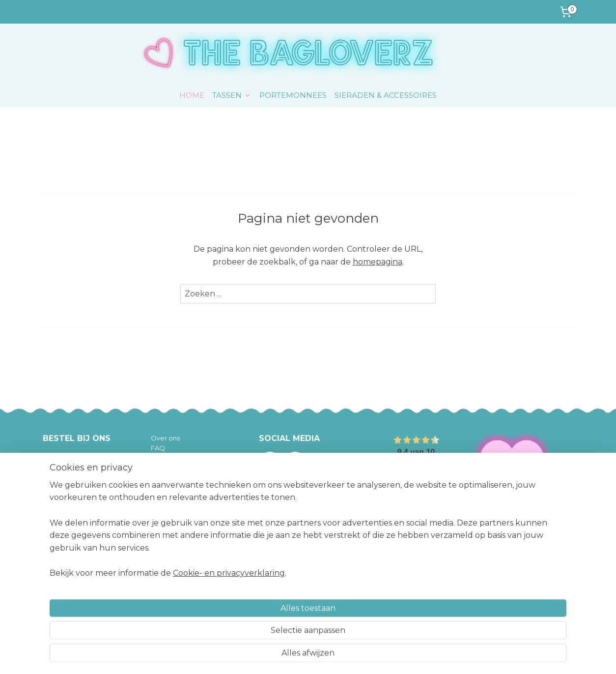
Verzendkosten (175, 458)
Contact (164, 509)
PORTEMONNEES (293, 95)
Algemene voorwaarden (190, 489)
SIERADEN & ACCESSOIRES (386, 95)
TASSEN (232, 95)
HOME (192, 95)
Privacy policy (173, 499)
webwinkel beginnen (326, 656)
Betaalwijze (169, 469)
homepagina (378, 262)
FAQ (158, 448)
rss (289, 656)
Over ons (165, 438)
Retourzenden (174, 479)
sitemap (271, 656)
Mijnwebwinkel (412, 656)
